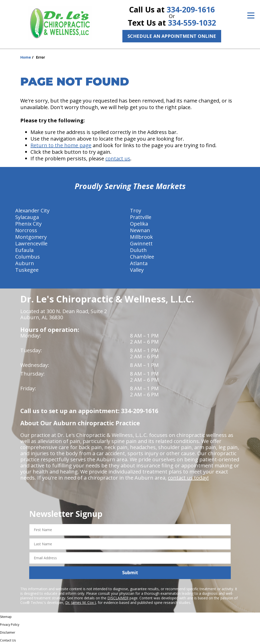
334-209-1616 (191, 10)
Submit (130, 572)
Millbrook (141, 237)
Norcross (26, 230)
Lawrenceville (31, 243)
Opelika (139, 224)
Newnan (140, 230)
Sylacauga (27, 217)
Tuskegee (27, 270)
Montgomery (31, 237)
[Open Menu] (251, 15)
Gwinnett (141, 243)
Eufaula (24, 250)
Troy (136, 210)
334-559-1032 (192, 23)
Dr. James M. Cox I (80, 603)
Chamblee (142, 257)
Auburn (25, 263)
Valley (137, 270)
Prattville (141, 217)
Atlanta (139, 263)
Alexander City (32, 210)
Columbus (28, 257)
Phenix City (28, 224)
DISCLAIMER (118, 598)
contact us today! (188, 478)
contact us (118, 158)
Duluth (138, 250)
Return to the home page (61, 145)
